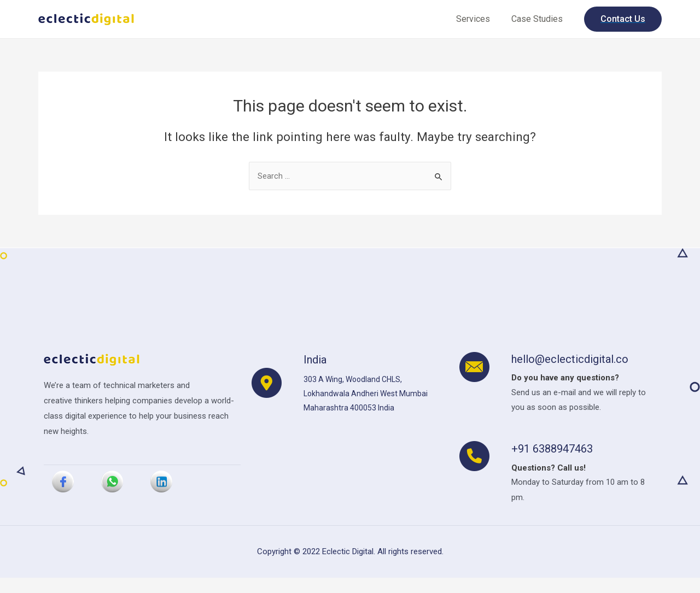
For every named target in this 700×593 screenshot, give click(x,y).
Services (479, 19)
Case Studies (539, 19)
